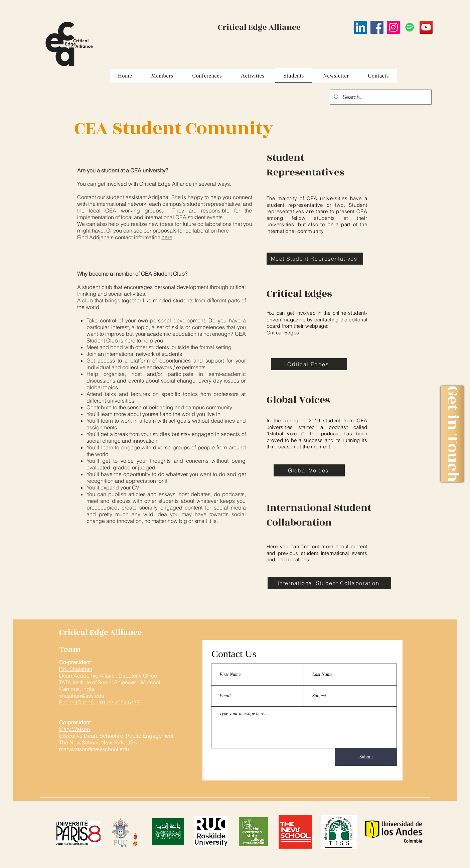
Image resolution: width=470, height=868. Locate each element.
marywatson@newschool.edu (94, 749)
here (223, 231)
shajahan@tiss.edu (82, 696)
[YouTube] (426, 27)
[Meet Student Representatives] (315, 259)
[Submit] (366, 757)
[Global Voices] (309, 470)
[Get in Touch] (452, 434)
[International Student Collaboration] (329, 583)
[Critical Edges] (309, 364)
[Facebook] (377, 27)
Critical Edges (283, 333)
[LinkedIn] (361, 27)
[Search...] (380, 97)
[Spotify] (410, 27)
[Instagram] (393, 27)
